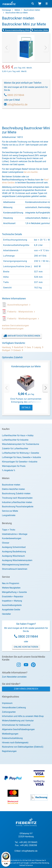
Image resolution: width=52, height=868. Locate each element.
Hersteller (6, 614)
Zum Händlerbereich (26, 689)
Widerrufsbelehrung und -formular (18, 721)
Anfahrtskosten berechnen (22, 336)
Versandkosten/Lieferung (14, 708)
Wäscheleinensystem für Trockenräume (20, 444)
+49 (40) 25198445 (28, 842)
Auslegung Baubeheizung (14, 552)
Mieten (17, 10)
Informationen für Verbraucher (16, 725)
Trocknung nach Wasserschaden (17, 498)
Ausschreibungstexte (12, 605)
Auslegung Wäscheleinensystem (17, 560)
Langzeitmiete (9, 515)
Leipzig (39, 347)
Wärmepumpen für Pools (14, 466)
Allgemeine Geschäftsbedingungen (18, 729)
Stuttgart (8, 350)
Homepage (7, 10)
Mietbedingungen (10, 734)
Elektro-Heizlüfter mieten (13, 489)
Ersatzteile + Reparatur (13, 597)
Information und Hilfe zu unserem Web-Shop (23, 716)
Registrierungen (9, 751)
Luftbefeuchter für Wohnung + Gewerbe (20, 453)
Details (26, 408)
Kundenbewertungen (13, 329)
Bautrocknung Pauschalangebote (18, 507)
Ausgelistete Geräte (11, 610)
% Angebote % (9, 470)
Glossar (6, 543)
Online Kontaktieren (26, 647)
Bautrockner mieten (32, 10)
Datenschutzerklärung (12, 738)
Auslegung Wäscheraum (13, 556)
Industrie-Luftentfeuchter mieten (17, 502)
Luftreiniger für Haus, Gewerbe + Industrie (21, 457)
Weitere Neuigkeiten (11, 588)
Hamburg (8, 347)
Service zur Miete (10, 511)
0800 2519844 (16, 95)
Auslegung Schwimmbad (14, 547)
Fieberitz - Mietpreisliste (21, 312)
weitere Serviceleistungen (15, 326)
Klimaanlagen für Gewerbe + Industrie (20, 462)
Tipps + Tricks (9, 530)
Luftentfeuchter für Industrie (15, 440)
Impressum (7, 703)
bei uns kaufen (31, 172)
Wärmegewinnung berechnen (16, 565)
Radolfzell (20, 347)
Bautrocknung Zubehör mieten (16, 493)
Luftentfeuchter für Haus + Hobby (18, 435)
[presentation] (6, 48)
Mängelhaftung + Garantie (14, 592)
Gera (30, 347)
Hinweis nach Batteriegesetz (15, 743)
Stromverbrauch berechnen (15, 569)
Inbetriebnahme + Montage (15, 534)
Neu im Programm (11, 583)
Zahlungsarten (9, 712)
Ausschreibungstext (19, 305)
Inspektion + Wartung (12, 601)
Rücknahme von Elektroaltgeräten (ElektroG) (23, 747)
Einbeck (18, 350)
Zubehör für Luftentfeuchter (15, 449)
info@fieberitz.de (17, 104)
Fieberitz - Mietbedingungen (23, 319)
